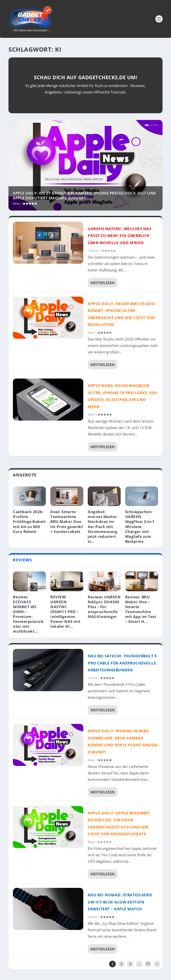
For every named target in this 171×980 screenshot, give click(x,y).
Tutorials (93, 251)
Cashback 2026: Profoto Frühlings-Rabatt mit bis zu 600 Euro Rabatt (29, 521)
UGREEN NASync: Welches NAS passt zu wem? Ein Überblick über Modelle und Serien (119, 236)
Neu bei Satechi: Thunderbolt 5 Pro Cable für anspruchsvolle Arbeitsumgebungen (122, 663)
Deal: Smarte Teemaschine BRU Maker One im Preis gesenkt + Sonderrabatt (67, 521)
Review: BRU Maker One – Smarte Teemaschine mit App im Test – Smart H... (141, 609)
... (139, 964)
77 (148, 964)
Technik (93, 678)
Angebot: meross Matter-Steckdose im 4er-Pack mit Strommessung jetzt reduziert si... (103, 526)
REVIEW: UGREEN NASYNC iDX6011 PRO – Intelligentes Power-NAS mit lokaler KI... (65, 612)
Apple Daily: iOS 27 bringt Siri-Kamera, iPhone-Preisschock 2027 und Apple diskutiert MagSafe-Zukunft (84, 195)
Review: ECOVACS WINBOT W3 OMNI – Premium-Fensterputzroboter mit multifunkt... (28, 614)
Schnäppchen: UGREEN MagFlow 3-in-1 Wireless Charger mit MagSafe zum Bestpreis (140, 526)
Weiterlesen (103, 283)
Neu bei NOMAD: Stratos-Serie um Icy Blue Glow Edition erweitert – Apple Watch (120, 902)
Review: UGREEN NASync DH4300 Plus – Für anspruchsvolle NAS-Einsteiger (104, 607)
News (16, 203)
